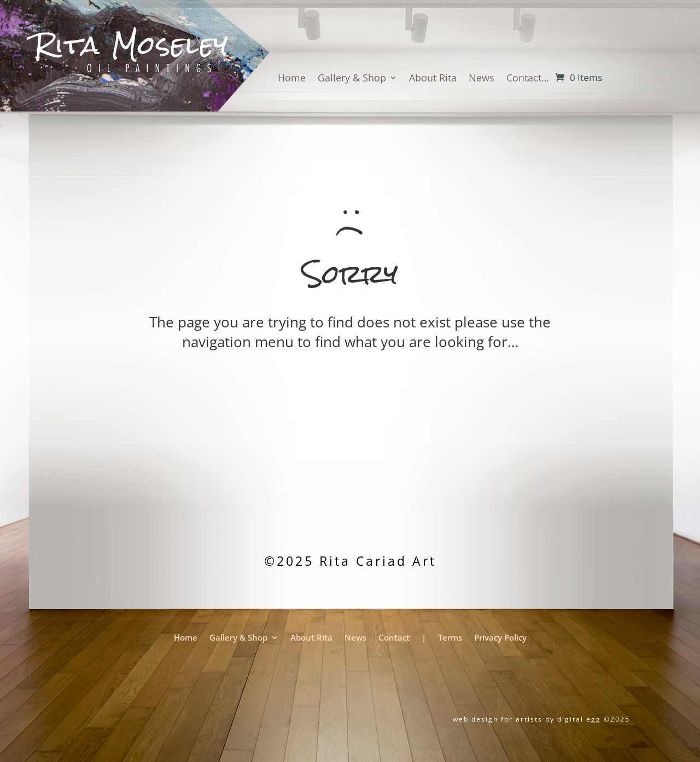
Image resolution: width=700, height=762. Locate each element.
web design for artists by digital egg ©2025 (541, 719)
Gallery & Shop (352, 79)
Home (292, 79)
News (482, 79)
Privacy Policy (500, 638)
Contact (394, 638)
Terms (450, 638)
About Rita (433, 79)
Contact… (528, 79)
